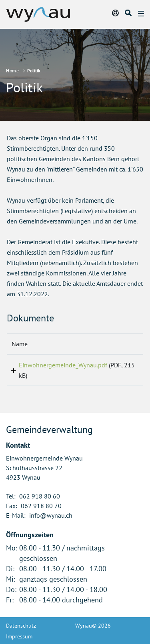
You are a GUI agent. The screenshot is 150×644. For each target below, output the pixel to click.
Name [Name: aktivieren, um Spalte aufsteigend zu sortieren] (20, 344)
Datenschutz (21, 626)
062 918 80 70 (41, 506)
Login (116, 13)
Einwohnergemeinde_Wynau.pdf (63, 365)
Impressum (19, 636)
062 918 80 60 (40, 496)
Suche (129, 13)
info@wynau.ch (51, 515)
